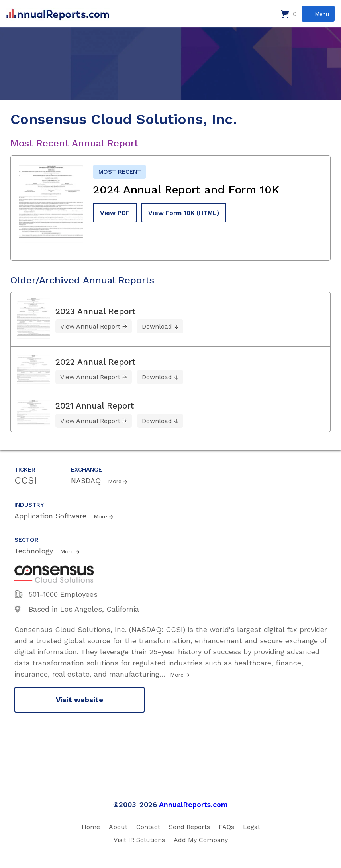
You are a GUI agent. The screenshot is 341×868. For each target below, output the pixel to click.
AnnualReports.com (193, 804)
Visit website (79, 700)
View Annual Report (90, 326)
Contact (148, 827)
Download (157, 326)
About (118, 827)
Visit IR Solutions (139, 840)
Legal (251, 827)
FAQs (226, 827)
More (115, 481)
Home (91, 827)
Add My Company (201, 840)
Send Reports (189, 827)
